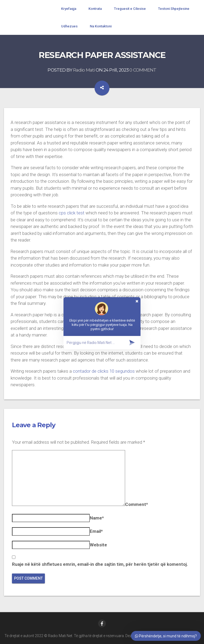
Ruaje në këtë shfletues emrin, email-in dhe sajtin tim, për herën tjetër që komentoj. (100, 564)
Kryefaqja (69, 9)
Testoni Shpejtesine (174, 9)
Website (98, 545)
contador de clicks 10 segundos (104, 371)
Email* (96, 531)
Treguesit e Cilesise (130, 9)
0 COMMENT (143, 70)
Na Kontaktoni (101, 26)
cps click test (72, 213)
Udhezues (69, 26)
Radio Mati (84, 70)
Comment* (137, 504)
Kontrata (95, 9)
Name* (97, 518)
